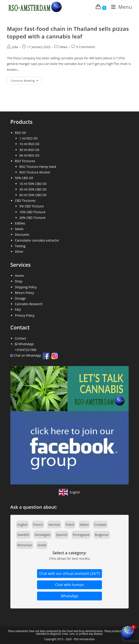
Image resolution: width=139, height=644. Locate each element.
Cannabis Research (29, 304)
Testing (20, 246)
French (38, 525)
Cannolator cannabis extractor (37, 240)
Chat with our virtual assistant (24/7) (69, 573)
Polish (70, 525)
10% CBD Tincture (32, 212)
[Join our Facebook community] (69, 425)
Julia (15, 47)
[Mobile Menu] (120, 7)
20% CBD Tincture (32, 218)
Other (19, 252)
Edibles (20, 223)
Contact (20, 338)
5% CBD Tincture (32, 206)
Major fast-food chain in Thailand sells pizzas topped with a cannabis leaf (68, 32)
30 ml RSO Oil (29, 150)
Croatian (100, 525)
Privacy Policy (25, 315)
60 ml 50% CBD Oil (33, 195)
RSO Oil (20, 133)
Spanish (62, 535)
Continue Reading (26, 81)
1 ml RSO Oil (28, 138)
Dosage (20, 298)
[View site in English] (69, 492)
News (64, 47)
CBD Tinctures (25, 201)
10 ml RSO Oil (29, 144)
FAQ (18, 310)
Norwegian (43, 535)
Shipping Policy (26, 287)
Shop (19, 281)
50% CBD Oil (24, 178)
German (54, 525)
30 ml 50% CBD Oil (33, 189)
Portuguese (81, 535)
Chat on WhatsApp (26, 355)
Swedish (23, 535)
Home (19, 276)
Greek (42, 545)
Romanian (25, 545)
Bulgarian (102, 535)
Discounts (22, 234)
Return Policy (24, 293)
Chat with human (70, 585)
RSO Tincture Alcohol (35, 172)
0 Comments (86, 47)
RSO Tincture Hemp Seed (38, 167)
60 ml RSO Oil (29, 155)
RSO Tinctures (25, 161)
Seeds (19, 229)
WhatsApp (69, 596)
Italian (84, 525)
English (22, 525)
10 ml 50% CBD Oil (33, 184)
